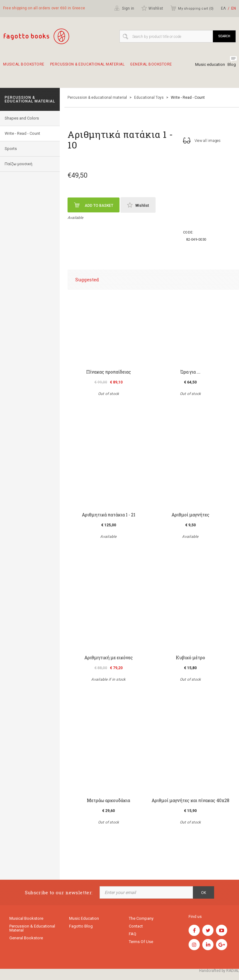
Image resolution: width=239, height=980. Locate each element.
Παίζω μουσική (19, 164)
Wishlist (152, 8)
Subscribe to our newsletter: (59, 893)
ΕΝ (234, 8)
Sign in (124, 8)
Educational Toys (149, 98)
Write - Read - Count (22, 133)
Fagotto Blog (81, 926)
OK (204, 893)
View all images (202, 141)
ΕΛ (223, 8)
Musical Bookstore (24, 67)
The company (141, 918)
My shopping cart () (192, 8)
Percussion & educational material (87, 67)
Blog (232, 64)
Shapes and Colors (22, 118)
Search (224, 36)
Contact (136, 926)
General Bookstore (151, 67)
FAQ (133, 934)
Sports (11, 149)
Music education (210, 64)
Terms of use (141, 942)
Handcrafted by (219, 971)
